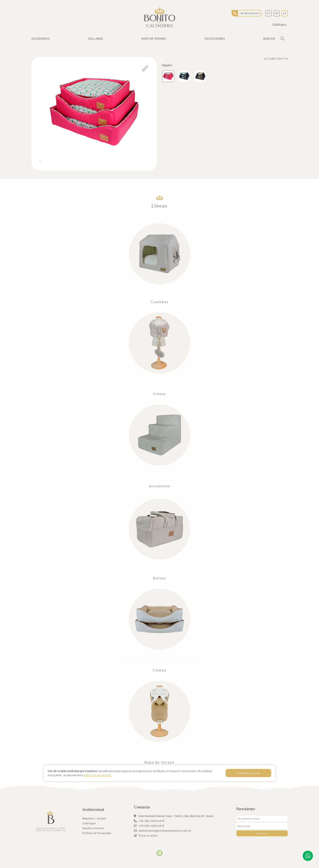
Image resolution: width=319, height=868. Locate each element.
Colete (159, 394)
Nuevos (269, 39)
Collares (96, 39)
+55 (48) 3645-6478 (149, 826)
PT (268, 13)
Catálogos (279, 25)
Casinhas (160, 302)
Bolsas (159, 578)
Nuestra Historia (93, 828)
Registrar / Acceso (94, 819)
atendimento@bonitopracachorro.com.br (163, 831)
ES (285, 13)
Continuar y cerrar (249, 773)
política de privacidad (97, 833)
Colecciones (215, 39)
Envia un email (146, 836)
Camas (160, 670)
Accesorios (40, 39)
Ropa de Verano (154, 39)
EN (277, 13)
